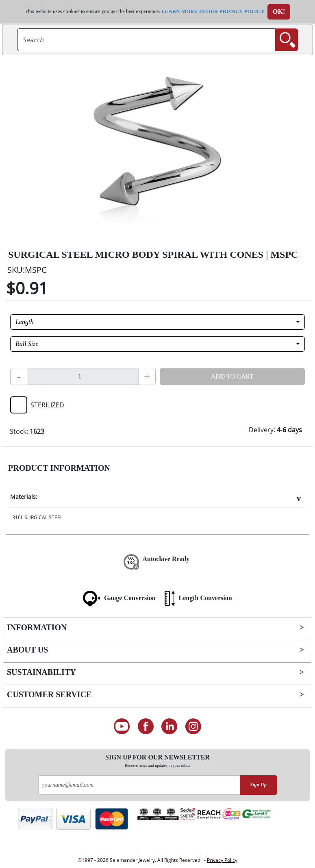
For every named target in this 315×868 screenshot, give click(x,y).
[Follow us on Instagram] (193, 727)
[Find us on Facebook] (146, 727)
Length (24, 322)
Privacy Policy (222, 860)
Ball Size (27, 344)
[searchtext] (146, 40)
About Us (27, 650)
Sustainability (41, 672)
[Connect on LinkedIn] (170, 727)
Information (37, 627)
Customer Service (49, 694)
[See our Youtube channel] (122, 727)
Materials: (24, 497)
